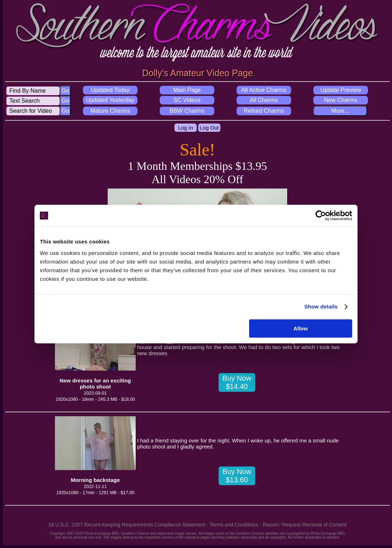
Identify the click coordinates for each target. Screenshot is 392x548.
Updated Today (110, 90)
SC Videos (187, 100)
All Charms (264, 100)
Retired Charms (264, 111)
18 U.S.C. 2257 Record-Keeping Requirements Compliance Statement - (129, 525)
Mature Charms (110, 111)
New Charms (341, 100)
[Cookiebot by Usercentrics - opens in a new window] (321, 215)
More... (340, 111)
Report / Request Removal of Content (305, 525)
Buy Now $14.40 (237, 382)
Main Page (187, 90)
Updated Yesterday (110, 100)
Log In (186, 128)
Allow (300, 328)
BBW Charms (187, 111)
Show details (321, 306)
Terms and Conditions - (236, 525)
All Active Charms (264, 90)
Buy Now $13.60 (237, 476)
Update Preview (341, 90)
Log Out (209, 128)
